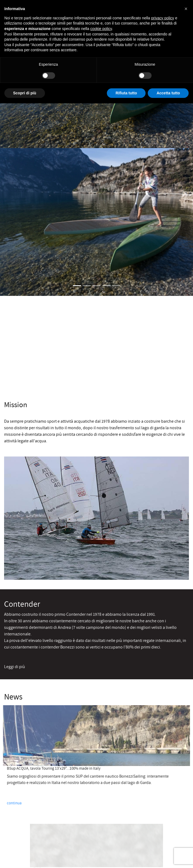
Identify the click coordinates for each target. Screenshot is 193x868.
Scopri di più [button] (25, 93)
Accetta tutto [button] (168, 93)
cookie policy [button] (101, 29)
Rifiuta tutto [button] (126, 93)
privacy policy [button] (163, 18)
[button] (186, 9)
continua (24, 797)
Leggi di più (15, 666)
